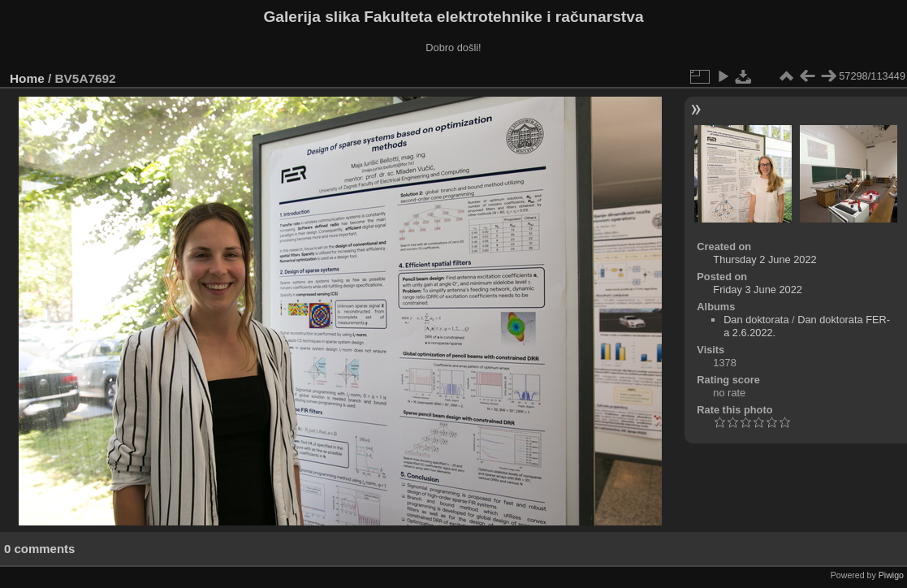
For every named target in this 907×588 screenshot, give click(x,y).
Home (27, 78)
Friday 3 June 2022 (758, 290)
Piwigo (891, 575)
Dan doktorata (756, 320)
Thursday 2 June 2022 (764, 259)
